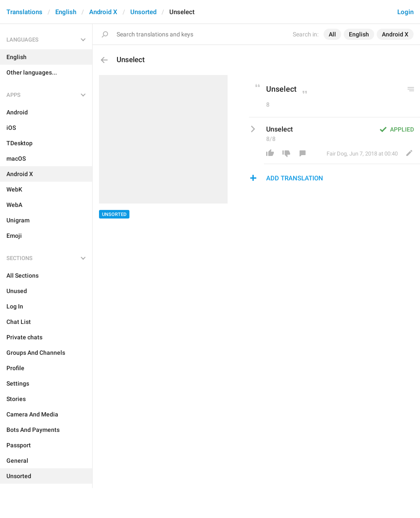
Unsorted (143, 12)
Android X (103, 12)
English (66, 12)
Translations (24, 12)
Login (405, 12)
